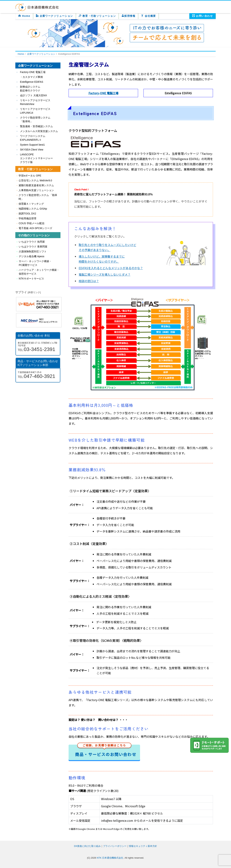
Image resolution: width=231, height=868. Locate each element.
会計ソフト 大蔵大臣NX (33, 95)
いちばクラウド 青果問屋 (33, 247)
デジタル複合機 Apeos (32, 256)
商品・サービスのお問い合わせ (106, 751)
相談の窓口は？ (89, 281)
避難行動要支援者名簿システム (36, 185)
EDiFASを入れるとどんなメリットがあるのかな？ (111, 268)
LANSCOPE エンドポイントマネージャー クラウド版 (36, 158)
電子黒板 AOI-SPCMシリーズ (35, 228)
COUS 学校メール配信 (31, 223)
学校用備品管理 (27, 218)
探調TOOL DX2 (27, 214)
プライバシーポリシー (115, 846)
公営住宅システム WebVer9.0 (35, 180)
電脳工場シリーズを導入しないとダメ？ (105, 274)
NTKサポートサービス (31, 279)
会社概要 (148, 16)
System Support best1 (32, 145)
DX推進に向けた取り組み (87, 846)
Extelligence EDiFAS (32, 82)
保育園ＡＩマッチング (31, 204)
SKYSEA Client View (32, 150)
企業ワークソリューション (55, 16)
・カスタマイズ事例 (31, 77)
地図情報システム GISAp (33, 209)
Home (24, 16)
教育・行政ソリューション (97, 16)
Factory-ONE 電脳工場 (103, 93)
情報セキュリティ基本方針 (143, 846)
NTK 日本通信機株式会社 (110, 858)
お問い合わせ (202, 16)
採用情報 (128, 16)
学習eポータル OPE (30, 176)
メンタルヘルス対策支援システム (39, 131)
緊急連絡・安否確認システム (36, 126)
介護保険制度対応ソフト (33, 251)
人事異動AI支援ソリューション (36, 190)
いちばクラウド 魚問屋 (32, 242)
